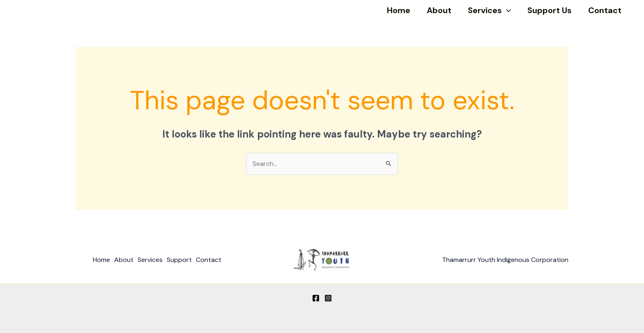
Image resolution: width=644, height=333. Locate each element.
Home (399, 10)
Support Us (550, 10)
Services (489, 10)
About (439, 10)
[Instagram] (328, 298)
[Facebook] (316, 298)
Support (179, 260)
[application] (506, 10)
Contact (605, 10)
